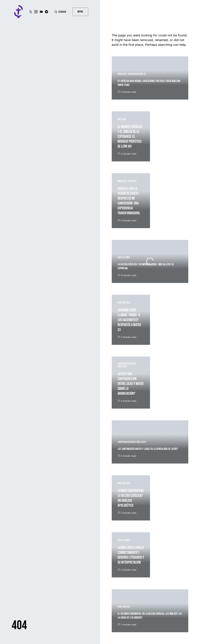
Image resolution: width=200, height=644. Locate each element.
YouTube (132, 181)
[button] (60, 12)
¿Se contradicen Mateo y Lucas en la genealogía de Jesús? (148, 449)
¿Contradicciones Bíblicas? (127, 365)
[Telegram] (46, 12)
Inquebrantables (137, 74)
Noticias (122, 119)
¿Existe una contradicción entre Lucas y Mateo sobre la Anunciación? (131, 384)
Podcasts (122, 74)
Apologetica (124, 303)
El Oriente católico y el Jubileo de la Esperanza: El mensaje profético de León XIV (130, 137)
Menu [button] (80, 12)
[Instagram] (36, 12)
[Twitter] (31, 12)
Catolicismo (124, 257)
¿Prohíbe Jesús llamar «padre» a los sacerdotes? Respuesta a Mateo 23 (129, 320)
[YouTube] (41, 12)
